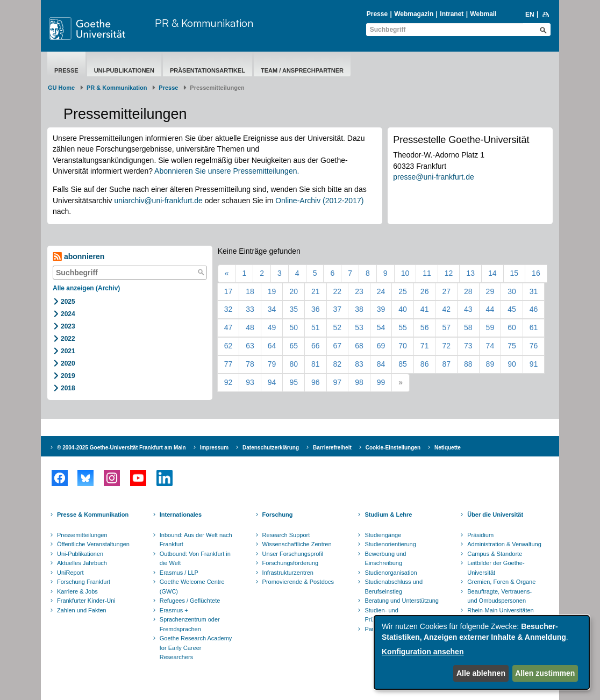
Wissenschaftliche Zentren (297, 544)
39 (381, 309)
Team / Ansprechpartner (302, 70)
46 (534, 309)
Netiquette (448, 448)
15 (515, 273)
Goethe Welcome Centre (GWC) (192, 587)
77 (228, 364)
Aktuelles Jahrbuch (82, 563)
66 (316, 346)
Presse (377, 14)
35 (294, 309)
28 (468, 291)
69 (381, 346)
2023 (68, 326)
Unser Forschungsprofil (293, 554)
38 (359, 309)
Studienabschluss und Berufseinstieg (394, 587)
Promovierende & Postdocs (298, 582)
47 (228, 327)
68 (359, 346)
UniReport (70, 573)
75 (512, 346)
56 (425, 327)
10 (405, 273)
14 (492, 273)
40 (403, 309)
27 (446, 291)
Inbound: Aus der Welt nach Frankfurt (196, 540)
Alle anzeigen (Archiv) (86, 288)
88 (468, 364)
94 (272, 382)
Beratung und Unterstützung (402, 601)
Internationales (181, 515)
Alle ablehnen (481, 673)
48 (250, 327)
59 (490, 327)
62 (228, 346)
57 (446, 327)
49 (272, 327)
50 (294, 327)
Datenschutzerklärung (271, 448)
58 (468, 327)
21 (316, 291)
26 (425, 291)
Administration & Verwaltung (504, 544)
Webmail (483, 14)
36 (316, 309)
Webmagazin (414, 14)
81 (316, 364)
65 (294, 346)
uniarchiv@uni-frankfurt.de (158, 201)
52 (338, 327)
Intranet (452, 14)
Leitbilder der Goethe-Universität (496, 568)
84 (381, 364)
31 (534, 291)
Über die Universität (495, 515)
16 (536, 273)
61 (534, 327)
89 (490, 364)
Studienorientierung (390, 544)
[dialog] (482, 652)
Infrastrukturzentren (288, 573)
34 (272, 309)
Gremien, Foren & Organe (501, 582)
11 (427, 273)
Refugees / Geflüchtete (190, 601)
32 (228, 309)
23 (359, 291)
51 (316, 327)
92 (228, 382)
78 (250, 364)
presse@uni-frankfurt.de (433, 177)
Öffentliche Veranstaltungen (93, 544)
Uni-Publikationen (124, 70)
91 (534, 364)
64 (272, 346)
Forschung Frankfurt (84, 582)
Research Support (286, 535)
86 (425, 364)
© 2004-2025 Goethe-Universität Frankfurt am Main (122, 448)
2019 (68, 376)
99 (381, 382)
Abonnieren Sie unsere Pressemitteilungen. (227, 171)
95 (294, 382)
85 (403, 364)
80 (294, 364)
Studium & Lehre (388, 515)
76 (534, 346)
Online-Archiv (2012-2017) (319, 201)
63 (250, 346)
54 (381, 327)
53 (359, 327)
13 (470, 273)
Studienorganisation (391, 573)
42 (446, 309)
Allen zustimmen (545, 673)
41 (425, 309)
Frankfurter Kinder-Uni (86, 601)
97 (338, 382)
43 (468, 309)
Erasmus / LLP (179, 573)
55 (403, 327)
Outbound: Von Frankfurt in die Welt (195, 559)
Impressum (214, 448)
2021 (68, 351)
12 (449, 273)
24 (381, 291)
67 (338, 346)
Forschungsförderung (291, 563)
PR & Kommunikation (204, 23)
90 (512, 364)
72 (446, 346)
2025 (68, 302)
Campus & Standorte (495, 554)
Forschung (278, 515)
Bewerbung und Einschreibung (385, 559)
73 (468, 346)
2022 (68, 339)
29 (490, 291)
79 (272, 364)
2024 (68, 314)
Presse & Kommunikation (93, 515)
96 (316, 382)
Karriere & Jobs (77, 591)
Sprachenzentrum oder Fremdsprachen (190, 624)
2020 (68, 363)
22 (338, 291)
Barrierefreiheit (332, 448)
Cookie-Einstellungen (393, 448)
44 (490, 309)
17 (228, 291)
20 (294, 291)
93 (250, 382)
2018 (68, 388)
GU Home (61, 88)
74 (490, 346)
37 (338, 309)
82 (338, 364)
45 (512, 309)
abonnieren (78, 257)
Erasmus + (174, 610)
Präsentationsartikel (208, 70)
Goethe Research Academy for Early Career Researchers (196, 648)
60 (512, 327)
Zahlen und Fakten (82, 610)
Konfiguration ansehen (423, 652)
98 (359, 382)
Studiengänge (383, 535)
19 (272, 291)
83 (359, 364)
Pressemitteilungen (82, 535)
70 (403, 346)
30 (512, 291)
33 (250, 309)
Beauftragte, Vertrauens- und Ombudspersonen (499, 596)
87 (446, 364)
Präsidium (480, 535)
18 (250, 291)
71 (425, 346)
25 (403, 291)
